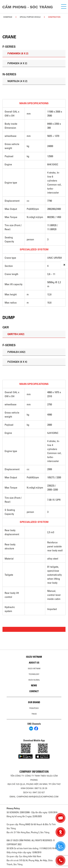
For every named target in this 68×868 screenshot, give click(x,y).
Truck (34, 714)
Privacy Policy (13, 808)
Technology (34, 674)
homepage (8, 17)
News (34, 685)
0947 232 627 (39, 792)
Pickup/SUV (34, 708)
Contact (34, 691)
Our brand (34, 702)
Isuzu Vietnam (34, 657)
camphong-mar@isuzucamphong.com (38, 797)
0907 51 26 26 (41, 788)
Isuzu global (34, 680)
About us (34, 663)
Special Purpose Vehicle (30, 17)
